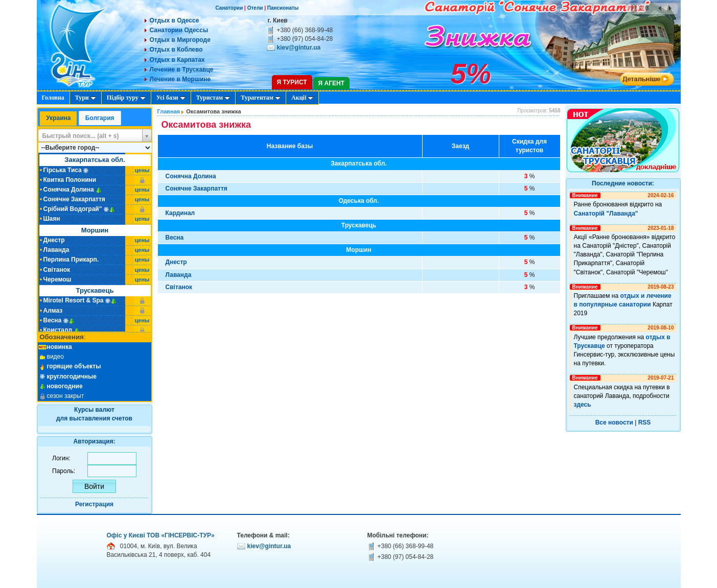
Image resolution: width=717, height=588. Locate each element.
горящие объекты (74, 366)
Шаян (52, 219)
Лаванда (56, 250)
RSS (645, 422)
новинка (60, 347)
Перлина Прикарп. (71, 260)
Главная (169, 111)
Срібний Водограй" (73, 209)
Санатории (229, 8)
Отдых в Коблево (176, 50)
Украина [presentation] (58, 118)
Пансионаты (283, 8)
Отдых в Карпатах (177, 60)
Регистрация (94, 504)
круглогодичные (72, 377)
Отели (255, 8)
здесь (583, 405)
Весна (53, 320)
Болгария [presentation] (100, 118)
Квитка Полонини (70, 180)
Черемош (57, 279)
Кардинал (180, 213)
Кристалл (58, 330)
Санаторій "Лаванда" (606, 214)
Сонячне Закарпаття (74, 199)
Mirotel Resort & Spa (74, 300)
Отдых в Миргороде (180, 40)
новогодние (65, 386)
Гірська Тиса (63, 170)
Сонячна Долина (69, 190)
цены (142, 170)
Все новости (614, 422)
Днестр (54, 240)
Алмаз (53, 311)
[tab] (58, 119)
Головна (53, 98)
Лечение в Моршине (180, 79)
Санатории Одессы (179, 30)
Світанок (57, 270)
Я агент (331, 83)
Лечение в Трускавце (182, 69)
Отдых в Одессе (175, 20)
